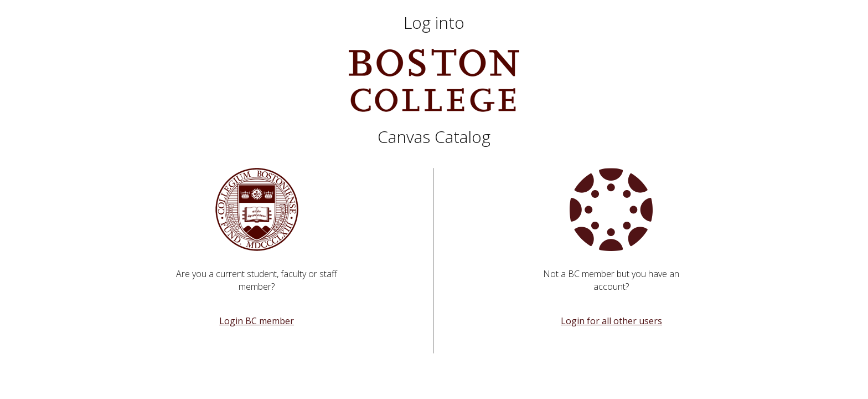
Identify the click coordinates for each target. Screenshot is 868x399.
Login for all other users (611, 321)
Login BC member (257, 321)
